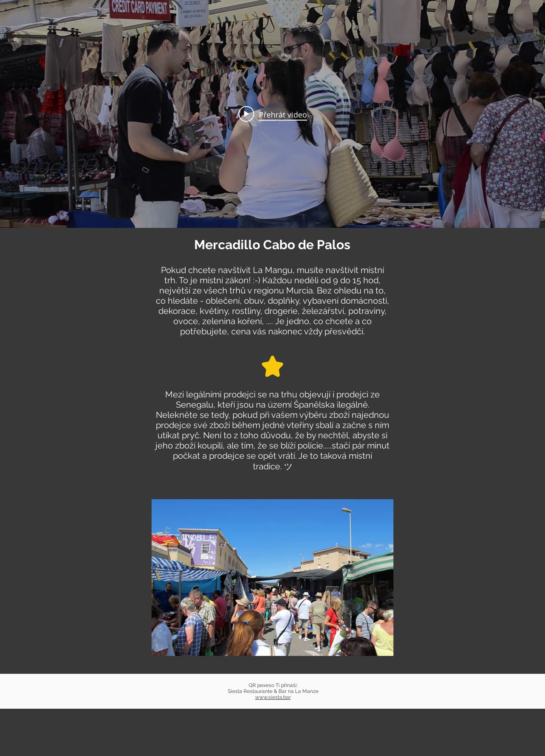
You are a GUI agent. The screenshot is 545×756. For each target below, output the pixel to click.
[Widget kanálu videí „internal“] (272, 114)
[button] (272, 578)
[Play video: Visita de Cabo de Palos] (273, 114)
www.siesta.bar (273, 697)
